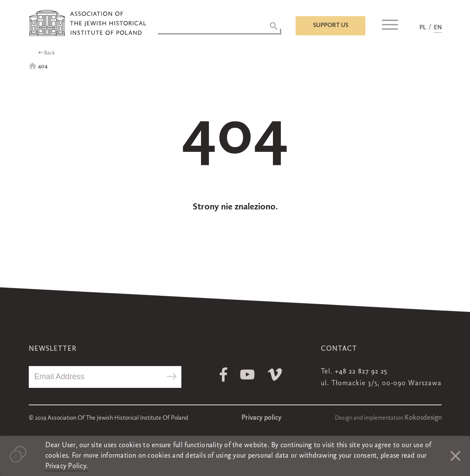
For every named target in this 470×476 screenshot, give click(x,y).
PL (423, 27)
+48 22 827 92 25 (361, 372)
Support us (331, 25)
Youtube (247, 375)
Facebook (223, 375)
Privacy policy (261, 418)
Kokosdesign (423, 418)
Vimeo (275, 375)
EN (438, 27)
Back (49, 53)
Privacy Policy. (67, 466)
